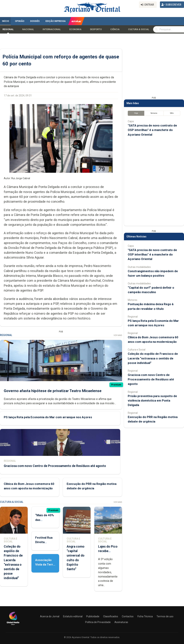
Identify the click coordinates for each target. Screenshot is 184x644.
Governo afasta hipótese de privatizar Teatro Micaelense (53, 391)
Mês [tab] (172, 113)
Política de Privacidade (98, 622)
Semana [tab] (154, 113)
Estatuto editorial (73, 616)
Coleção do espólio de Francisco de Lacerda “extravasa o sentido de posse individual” (153, 358)
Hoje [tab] (136, 113)
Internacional (52, 29)
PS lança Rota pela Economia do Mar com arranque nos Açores (48, 417)
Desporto (96, 29)
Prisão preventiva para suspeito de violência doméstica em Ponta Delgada (152, 400)
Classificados (111, 616)
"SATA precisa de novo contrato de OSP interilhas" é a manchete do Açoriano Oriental (152, 130)
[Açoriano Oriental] (13, 625)
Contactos (128, 616)
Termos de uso (165, 616)
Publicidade (93, 616)
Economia (75, 29)
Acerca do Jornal (50, 616)
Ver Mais (118, 335)
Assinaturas (121, 622)
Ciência (115, 29)
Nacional (28, 29)
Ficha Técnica (145, 616)
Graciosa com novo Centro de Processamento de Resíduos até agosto (55, 466)
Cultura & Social (139, 29)
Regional (8, 29)
